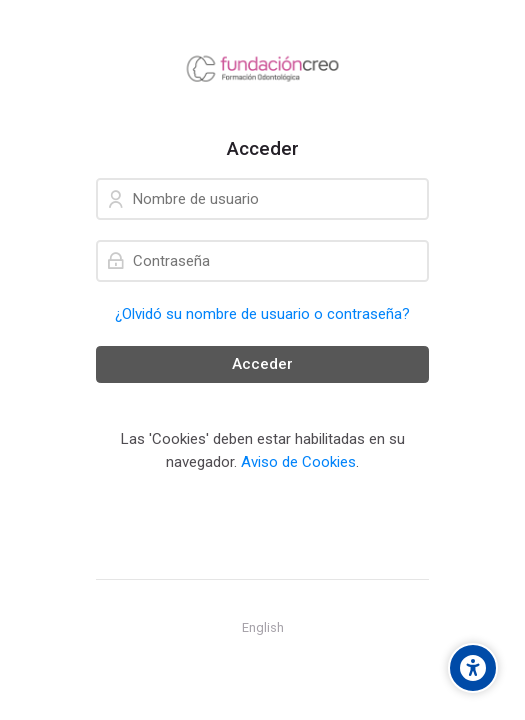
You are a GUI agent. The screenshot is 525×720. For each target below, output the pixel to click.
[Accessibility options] (473, 668)
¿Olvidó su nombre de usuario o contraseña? (262, 314)
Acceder (262, 364)
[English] (263, 628)
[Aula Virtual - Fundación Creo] (262, 69)
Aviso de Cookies (298, 462)
